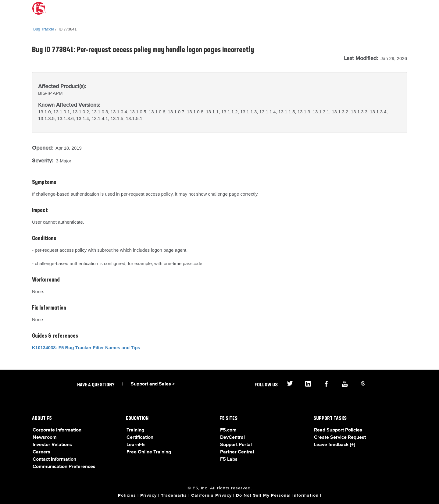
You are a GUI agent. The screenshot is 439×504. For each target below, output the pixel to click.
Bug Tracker (44, 29)
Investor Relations (52, 445)
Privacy (148, 495)
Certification (140, 438)
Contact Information (54, 460)
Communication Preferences (64, 467)
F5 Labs (229, 460)
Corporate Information (57, 430)
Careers (41, 452)
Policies (127, 495)
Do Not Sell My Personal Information (277, 495)
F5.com (228, 430)
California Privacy (211, 495)
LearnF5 (136, 445)
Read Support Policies (338, 430)
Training (135, 430)
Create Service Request (340, 438)
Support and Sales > (153, 384)
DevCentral (232, 438)
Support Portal (236, 445)
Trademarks (174, 495)
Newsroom (45, 438)
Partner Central (237, 452)
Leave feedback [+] (334, 445)
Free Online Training (149, 452)
